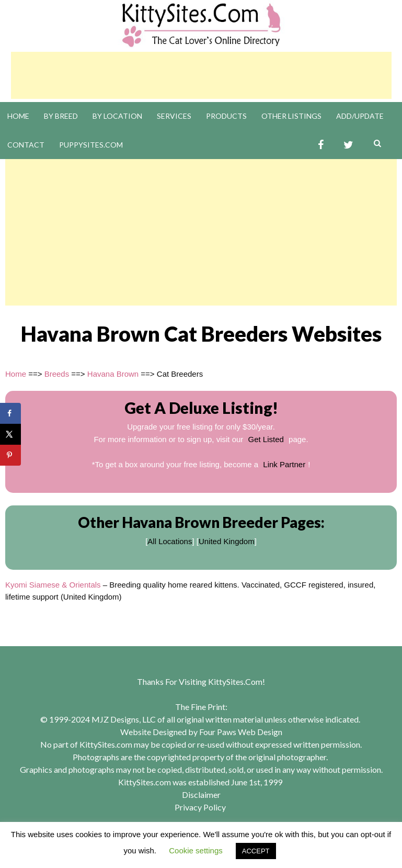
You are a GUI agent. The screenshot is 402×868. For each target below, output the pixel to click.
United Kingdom (227, 541)
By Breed (61, 116)
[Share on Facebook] (10, 413)
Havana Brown (113, 374)
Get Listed (266, 439)
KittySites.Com (235, 681)
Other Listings (291, 116)
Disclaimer (201, 794)
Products (226, 116)
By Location (117, 116)
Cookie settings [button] (196, 850)
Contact (26, 145)
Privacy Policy (200, 807)
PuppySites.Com (91, 145)
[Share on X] (10, 434)
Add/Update (360, 116)
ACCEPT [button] (256, 851)
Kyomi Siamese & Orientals (53, 585)
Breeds (57, 374)
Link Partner (284, 464)
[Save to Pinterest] (10, 455)
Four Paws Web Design (241, 732)
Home (18, 116)
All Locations (170, 541)
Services (174, 116)
